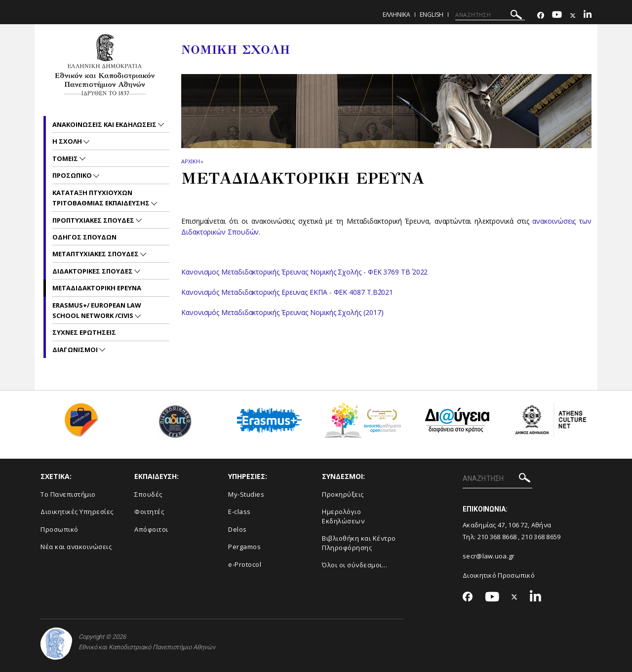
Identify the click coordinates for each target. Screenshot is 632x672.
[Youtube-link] (557, 16)
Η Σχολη (68, 141)
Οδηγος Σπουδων (84, 237)
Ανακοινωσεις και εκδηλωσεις (105, 124)
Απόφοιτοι (151, 529)
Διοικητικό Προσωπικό (499, 575)
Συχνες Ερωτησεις (84, 332)
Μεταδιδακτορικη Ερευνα (97, 288)
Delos (237, 529)
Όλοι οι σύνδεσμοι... (355, 565)
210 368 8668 (497, 537)
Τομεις (66, 158)
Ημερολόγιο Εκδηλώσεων (343, 516)
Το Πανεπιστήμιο (68, 494)
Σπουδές (148, 494)
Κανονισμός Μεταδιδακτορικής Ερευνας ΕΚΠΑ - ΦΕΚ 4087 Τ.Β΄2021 (287, 292)
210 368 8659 (541, 537)
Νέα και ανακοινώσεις (76, 547)
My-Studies (246, 494)
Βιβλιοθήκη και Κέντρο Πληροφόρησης (359, 543)
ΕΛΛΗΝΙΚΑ (396, 15)
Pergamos (244, 547)
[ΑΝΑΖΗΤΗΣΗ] (490, 15)
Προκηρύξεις (343, 494)
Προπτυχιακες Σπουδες (94, 220)
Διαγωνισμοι (76, 350)
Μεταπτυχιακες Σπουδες (96, 254)
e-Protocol (245, 564)
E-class (239, 512)
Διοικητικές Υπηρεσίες (77, 512)
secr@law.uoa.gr (489, 556)
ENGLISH (432, 15)
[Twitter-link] (573, 16)
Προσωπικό (59, 529)
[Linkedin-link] (588, 16)
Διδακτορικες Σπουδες (93, 271)
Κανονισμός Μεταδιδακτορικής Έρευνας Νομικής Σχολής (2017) (282, 312)
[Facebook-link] (541, 16)
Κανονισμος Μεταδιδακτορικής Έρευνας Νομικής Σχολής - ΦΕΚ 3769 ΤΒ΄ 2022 (304, 272)
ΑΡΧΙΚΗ (190, 161)
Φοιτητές (149, 512)
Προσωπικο (73, 175)
